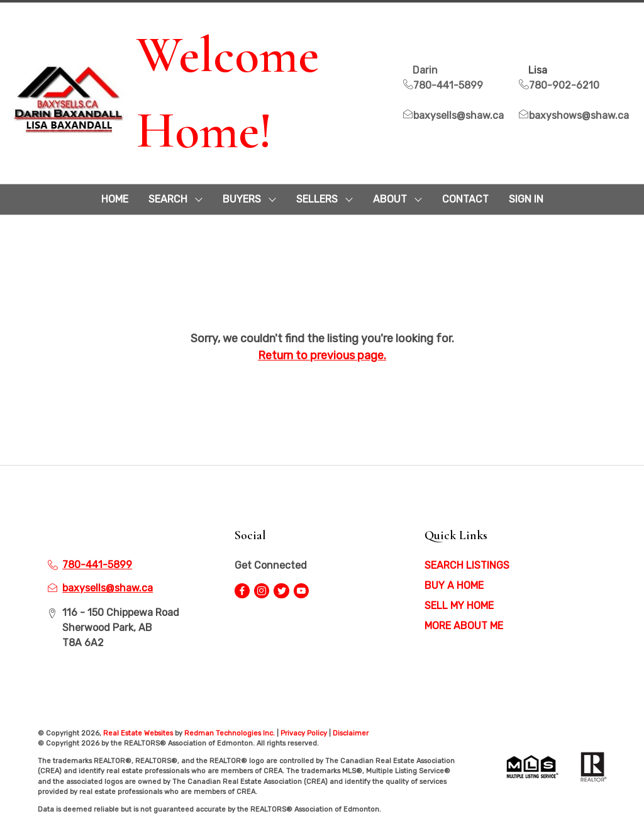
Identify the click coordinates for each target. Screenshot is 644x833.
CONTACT (465, 199)
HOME (115, 199)
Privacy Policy (304, 733)
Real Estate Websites (139, 733)
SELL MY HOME (459, 606)
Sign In (526, 199)
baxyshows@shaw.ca (574, 115)
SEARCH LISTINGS (467, 565)
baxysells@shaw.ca (453, 115)
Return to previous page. (322, 355)
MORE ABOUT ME (464, 626)
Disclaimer (351, 733)
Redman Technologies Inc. (230, 733)
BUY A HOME (454, 585)
